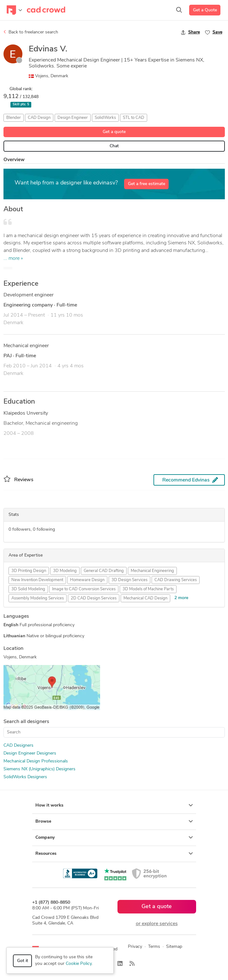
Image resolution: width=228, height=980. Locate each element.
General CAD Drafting (104, 571)
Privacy (135, 947)
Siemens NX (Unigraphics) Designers (39, 769)
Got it (23, 961)
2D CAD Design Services (94, 598)
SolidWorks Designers (25, 777)
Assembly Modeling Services (38, 598)
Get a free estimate (147, 184)
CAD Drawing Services (176, 580)
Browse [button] (114, 821)
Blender (14, 118)
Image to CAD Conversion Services (84, 589)
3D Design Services (129, 580)
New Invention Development (37, 580)
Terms (154, 947)
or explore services (157, 924)
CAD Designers (18, 746)
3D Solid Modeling (28, 589)
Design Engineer (73, 118)
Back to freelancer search (31, 32)
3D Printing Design (29, 571)
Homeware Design (87, 580)
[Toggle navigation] (14, 10)
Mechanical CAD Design (145, 598)
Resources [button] (114, 854)
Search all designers (26, 722)
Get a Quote (205, 10)
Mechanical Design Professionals (36, 761)
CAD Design (39, 118)
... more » (13, 259)
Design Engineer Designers (30, 753)
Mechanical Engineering (152, 571)
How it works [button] (114, 805)
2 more (181, 598)
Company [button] (114, 837)
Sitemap (174, 947)
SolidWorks (105, 118)
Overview (14, 160)
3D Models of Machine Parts (148, 589)
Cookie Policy (79, 964)
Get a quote (114, 132)
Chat (114, 146)
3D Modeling (65, 571)
